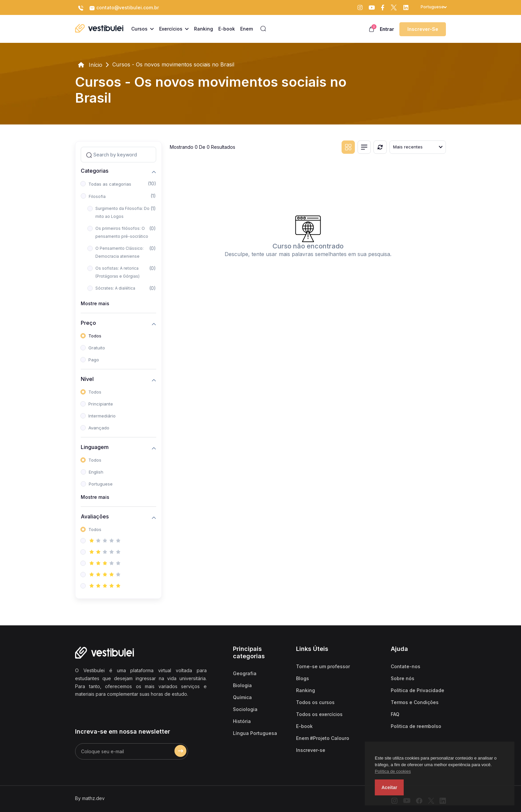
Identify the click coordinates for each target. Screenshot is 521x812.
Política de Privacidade (417, 690)
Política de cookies (393, 771)
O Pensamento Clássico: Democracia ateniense (119, 252)
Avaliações (95, 517)
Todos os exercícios (319, 714)
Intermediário (102, 416)
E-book (304, 726)
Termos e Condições (415, 702)
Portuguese (101, 484)
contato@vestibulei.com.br (124, 8)
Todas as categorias (110, 184)
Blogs (303, 678)
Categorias (95, 171)
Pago (94, 360)
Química (242, 697)
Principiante (101, 404)
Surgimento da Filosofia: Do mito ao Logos (122, 212)
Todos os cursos (315, 702)
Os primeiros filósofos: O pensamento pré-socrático (122, 232)
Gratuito (97, 348)
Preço (88, 323)
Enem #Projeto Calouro (323, 738)
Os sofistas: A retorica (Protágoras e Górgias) (117, 272)
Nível (87, 379)
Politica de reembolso (416, 726)
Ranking (306, 690)
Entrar (387, 29)
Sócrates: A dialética (115, 288)
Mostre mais (95, 303)
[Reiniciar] (380, 147)
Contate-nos (406, 666)
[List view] (364, 147)
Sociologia (245, 709)
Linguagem (95, 447)
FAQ (395, 714)
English (96, 472)
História (242, 721)
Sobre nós (403, 678)
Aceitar (389, 787)
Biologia (242, 685)
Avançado (99, 428)
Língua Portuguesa (255, 733)
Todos (95, 336)
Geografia (245, 673)
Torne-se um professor (323, 666)
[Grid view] (348, 147)
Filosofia (97, 196)
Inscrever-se (423, 29)
